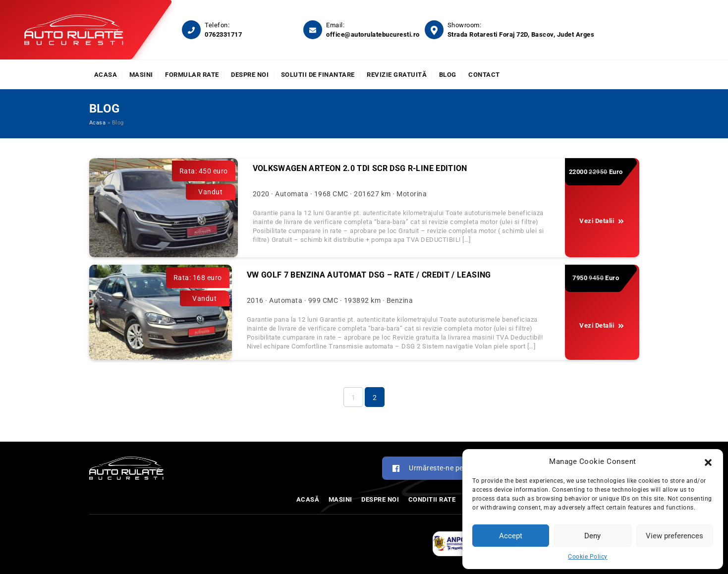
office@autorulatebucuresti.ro (373, 34)
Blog (448, 75)
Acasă (308, 499)
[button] (708, 461)
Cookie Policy (588, 557)
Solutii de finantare (318, 75)
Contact (484, 75)
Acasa (106, 75)
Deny (592, 536)
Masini (141, 75)
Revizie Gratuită (397, 75)
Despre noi (250, 75)
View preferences (674, 536)
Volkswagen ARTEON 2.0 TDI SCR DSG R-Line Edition (360, 168)
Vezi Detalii (602, 221)
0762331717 (223, 34)
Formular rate (192, 75)
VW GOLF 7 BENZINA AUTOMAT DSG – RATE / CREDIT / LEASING (369, 275)
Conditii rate (432, 499)
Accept (511, 536)
